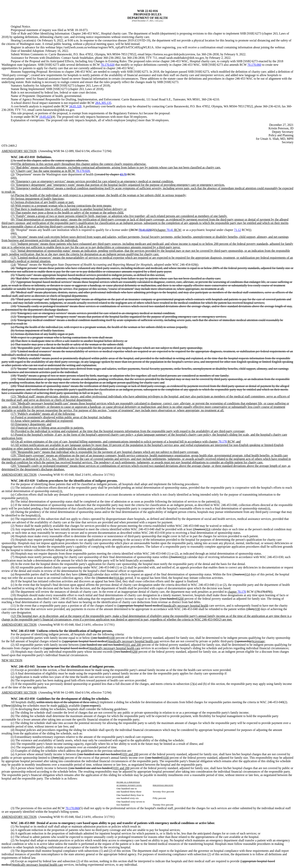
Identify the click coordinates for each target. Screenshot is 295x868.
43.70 (123, 174)
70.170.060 (254, 65)
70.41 (170, 230)
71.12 (238, 230)
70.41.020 (145, 230)
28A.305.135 (103, 103)
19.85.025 (45, 117)
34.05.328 (75, 106)
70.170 (223, 442)
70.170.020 (108, 65)
